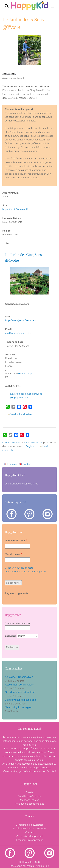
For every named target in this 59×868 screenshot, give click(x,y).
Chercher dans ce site (17, 623)
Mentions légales (29, 800)
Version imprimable (20, 414)
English (30, 446)
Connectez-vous (11, 443)
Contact (29, 832)
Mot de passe (14, 554)
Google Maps (26, 374)
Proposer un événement (30, 840)
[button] (6, 50)
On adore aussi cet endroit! (20, 692)
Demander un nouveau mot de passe (25, 572)
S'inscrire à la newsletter (29, 825)
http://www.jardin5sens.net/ (21, 320)
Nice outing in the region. (19, 707)
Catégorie (11, 636)
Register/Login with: (17, 593)
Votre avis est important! (29, 836)
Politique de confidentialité (29, 804)
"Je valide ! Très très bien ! (20, 677)
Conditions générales (29, 796)
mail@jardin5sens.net (18, 333)
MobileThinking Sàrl (38, 866)
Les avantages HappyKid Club (22, 484)
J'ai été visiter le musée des (20, 700)
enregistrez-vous (33, 443)
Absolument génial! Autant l (20, 685)
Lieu (7, 243)
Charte (30, 792)
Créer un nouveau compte (19, 568)
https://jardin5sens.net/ (15, 209)
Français (12, 464)
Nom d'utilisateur (16, 541)
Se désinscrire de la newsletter (30, 829)
